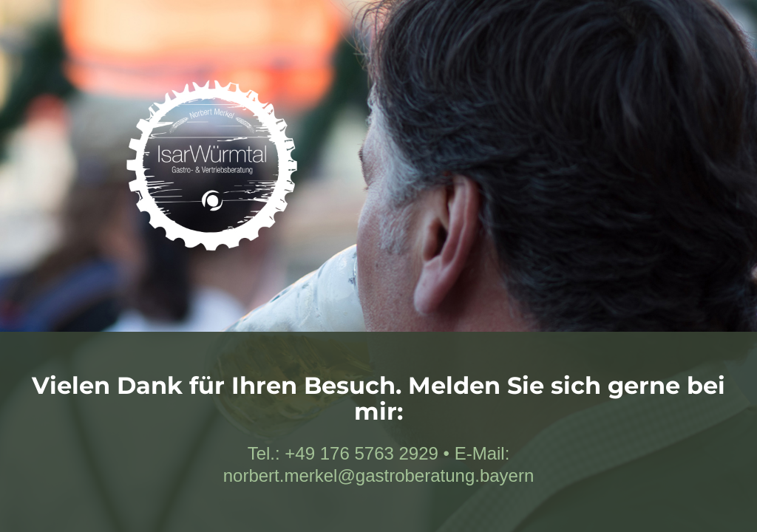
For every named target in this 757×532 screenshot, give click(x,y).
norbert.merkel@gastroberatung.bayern (379, 475)
